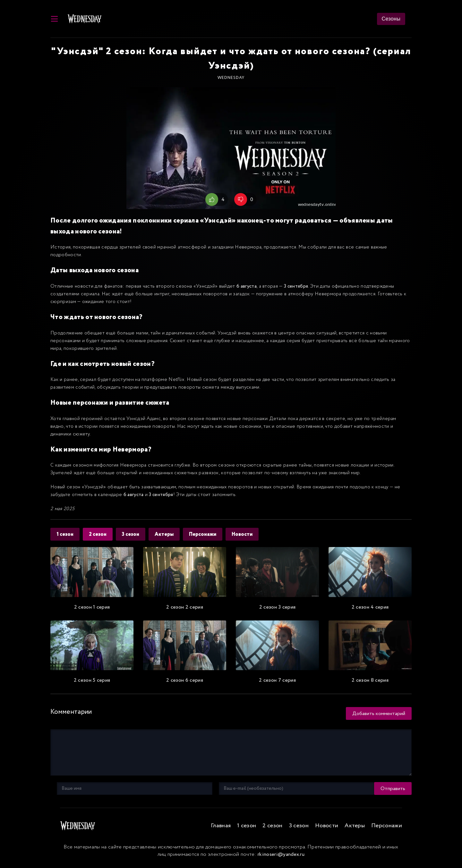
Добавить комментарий (379, 714)
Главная (221, 826)
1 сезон (65, 535)
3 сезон (132, 535)
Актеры (166, 535)
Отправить (69, 789)
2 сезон (99, 535)
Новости (246, 535)
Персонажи (205, 535)
